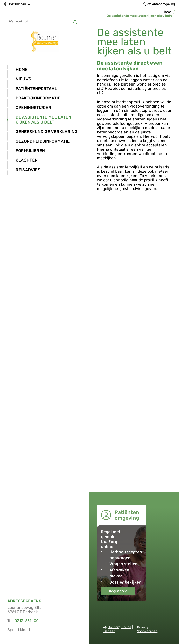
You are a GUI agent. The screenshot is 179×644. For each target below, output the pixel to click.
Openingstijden (33, 108)
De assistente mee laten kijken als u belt (43, 120)
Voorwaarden (147, 631)
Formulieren (30, 151)
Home (22, 69)
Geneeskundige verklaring (46, 132)
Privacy (143, 627)
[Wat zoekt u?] (39, 21)
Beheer (109, 631)
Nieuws (23, 79)
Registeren (122, 592)
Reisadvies (28, 170)
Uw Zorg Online (119, 627)
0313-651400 (27, 621)
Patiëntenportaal (36, 89)
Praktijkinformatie (38, 98)
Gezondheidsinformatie (43, 141)
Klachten (27, 160)
